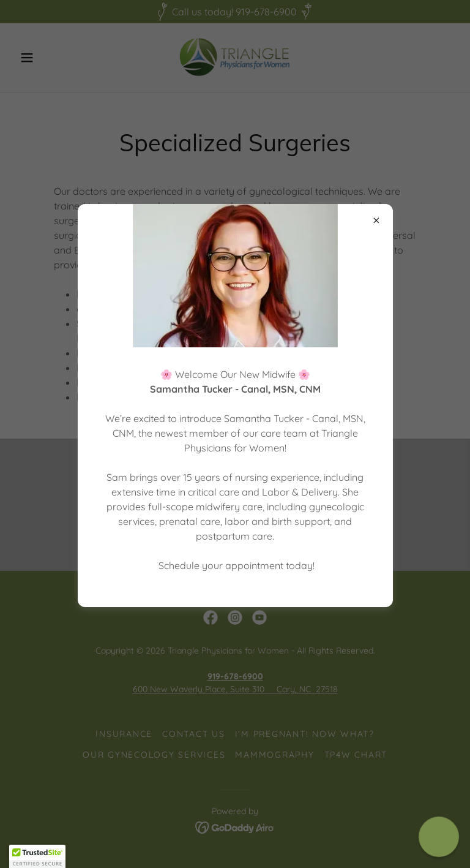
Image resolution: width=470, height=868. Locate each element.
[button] (37, 856)
